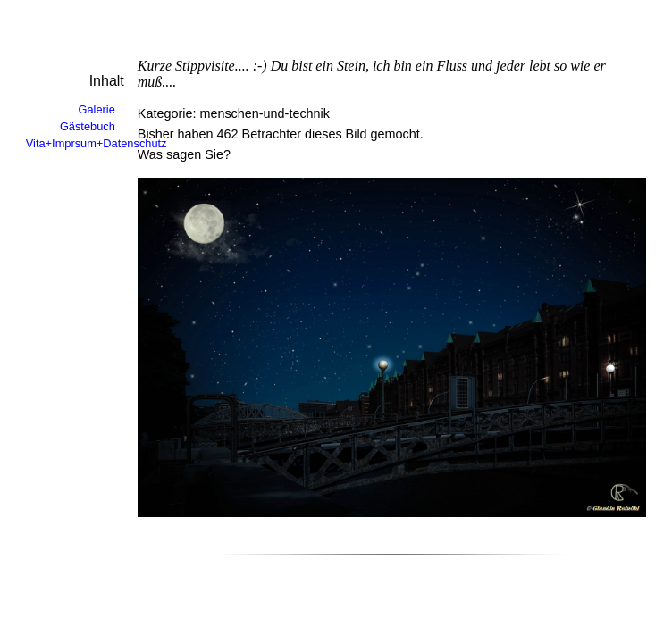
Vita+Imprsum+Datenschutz (97, 143)
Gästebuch (88, 126)
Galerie (97, 109)
